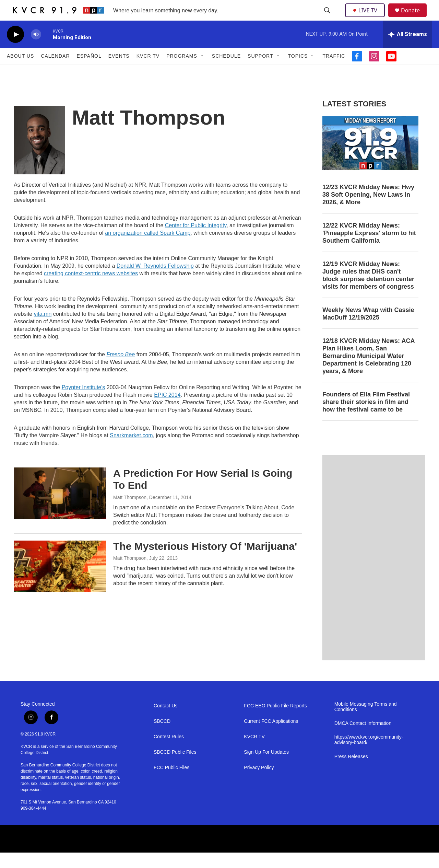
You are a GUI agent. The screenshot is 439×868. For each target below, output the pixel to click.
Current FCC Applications (271, 737)
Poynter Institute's (84, 403)
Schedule (226, 71)
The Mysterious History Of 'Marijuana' (205, 562)
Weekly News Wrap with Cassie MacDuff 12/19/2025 (368, 329)
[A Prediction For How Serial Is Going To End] (60, 509)
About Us (20, 71)
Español (89, 71)
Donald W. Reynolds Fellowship (155, 281)
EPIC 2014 (167, 410)
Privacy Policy (259, 783)
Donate (415, 18)
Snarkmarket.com (131, 451)
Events (119, 71)
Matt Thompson (130, 513)
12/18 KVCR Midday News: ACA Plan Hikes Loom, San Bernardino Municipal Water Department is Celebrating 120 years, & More (369, 371)
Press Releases (351, 772)
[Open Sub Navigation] (202, 71)
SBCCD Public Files (175, 768)
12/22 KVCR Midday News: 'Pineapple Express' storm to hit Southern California (369, 248)
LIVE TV (367, 18)
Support (260, 71)
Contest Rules (169, 752)
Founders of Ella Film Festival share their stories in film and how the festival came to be (366, 417)
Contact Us (165, 721)
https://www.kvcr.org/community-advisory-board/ (369, 755)
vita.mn (43, 329)
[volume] (36, 50)
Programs (182, 71)
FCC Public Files (171, 783)
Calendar (55, 71)
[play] (15, 50)
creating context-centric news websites (91, 289)
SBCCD (162, 737)
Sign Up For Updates (266, 768)
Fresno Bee (121, 370)
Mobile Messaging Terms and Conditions (366, 722)
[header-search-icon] (328, 18)
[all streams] (408, 50)
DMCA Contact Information (363, 739)
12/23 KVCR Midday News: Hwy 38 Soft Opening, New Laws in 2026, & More (368, 210)
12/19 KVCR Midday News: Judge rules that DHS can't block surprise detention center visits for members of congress (368, 291)
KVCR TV (148, 71)
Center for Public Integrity (196, 241)
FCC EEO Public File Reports (275, 721)
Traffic (334, 71)
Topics (298, 71)
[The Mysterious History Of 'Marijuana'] (60, 582)
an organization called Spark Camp (148, 248)
